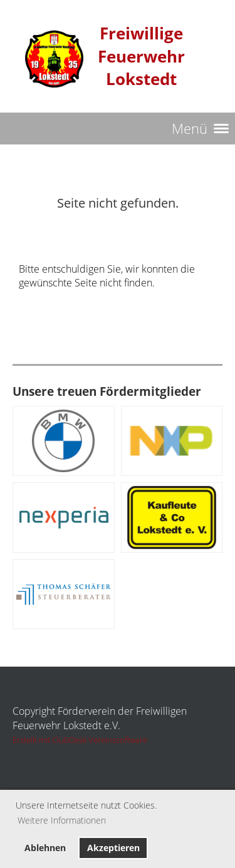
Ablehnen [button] (45, 848)
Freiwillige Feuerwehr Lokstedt (141, 56)
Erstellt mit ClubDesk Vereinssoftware (80, 740)
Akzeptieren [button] (113, 848)
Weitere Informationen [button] (62, 820)
